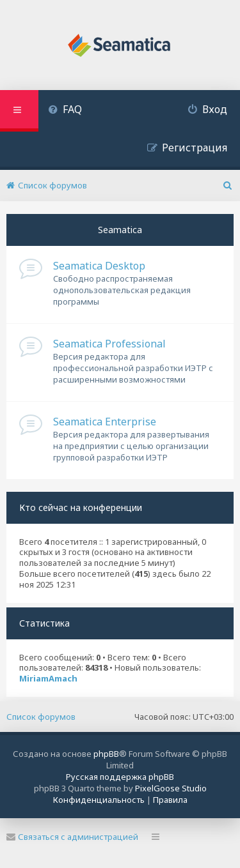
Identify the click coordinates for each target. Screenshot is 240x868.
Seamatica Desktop (99, 266)
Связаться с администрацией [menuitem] (72, 837)
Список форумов (41, 717)
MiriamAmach (48, 679)
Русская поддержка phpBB (120, 777)
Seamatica (120, 230)
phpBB (106, 754)
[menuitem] (65, 111)
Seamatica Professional (109, 344)
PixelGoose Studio (171, 788)
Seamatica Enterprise (105, 422)
